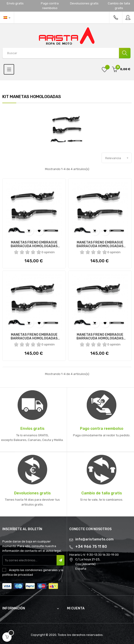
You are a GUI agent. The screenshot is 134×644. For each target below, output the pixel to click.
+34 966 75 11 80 (91, 547)
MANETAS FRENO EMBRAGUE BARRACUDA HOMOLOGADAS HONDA (34, 337)
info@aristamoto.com (94, 539)
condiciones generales (41, 570)
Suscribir (61, 560)
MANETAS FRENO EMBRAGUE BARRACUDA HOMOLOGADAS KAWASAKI (34, 244)
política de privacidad (18, 575)
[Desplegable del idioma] (7, 17)
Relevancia (118, 158)
